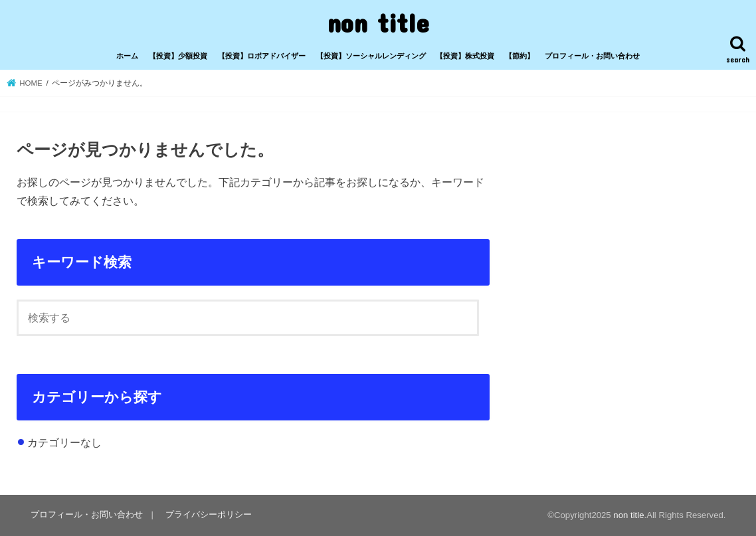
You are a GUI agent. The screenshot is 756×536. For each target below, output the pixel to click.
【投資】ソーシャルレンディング (371, 56)
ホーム (127, 56)
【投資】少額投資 (178, 56)
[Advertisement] (616, 222)
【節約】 (520, 56)
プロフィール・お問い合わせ (592, 56)
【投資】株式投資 (465, 56)
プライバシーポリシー (209, 514)
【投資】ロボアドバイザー (262, 56)
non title (378, 22)
